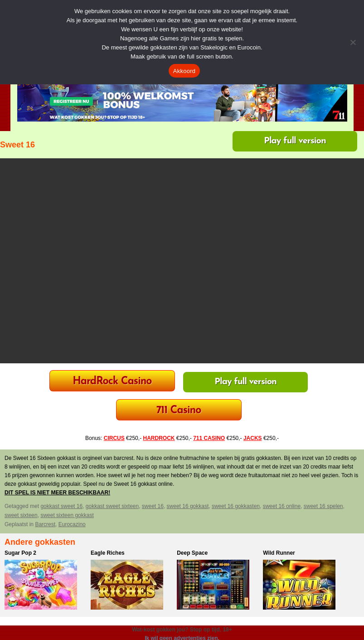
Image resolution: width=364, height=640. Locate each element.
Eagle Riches (108, 553)
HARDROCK (159, 438)
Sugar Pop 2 (20, 553)
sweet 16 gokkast (188, 506)
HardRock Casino (112, 382)
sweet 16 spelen (323, 506)
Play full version (295, 141)
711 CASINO (209, 438)
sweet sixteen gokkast (67, 515)
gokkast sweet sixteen (112, 506)
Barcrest (45, 524)
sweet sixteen (21, 515)
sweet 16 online (282, 506)
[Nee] (353, 42)
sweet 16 (153, 506)
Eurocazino (72, 524)
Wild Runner (279, 553)
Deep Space (192, 553)
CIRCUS (114, 438)
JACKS (253, 438)
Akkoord (184, 71)
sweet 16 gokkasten (236, 506)
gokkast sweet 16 (61, 506)
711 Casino (179, 411)
